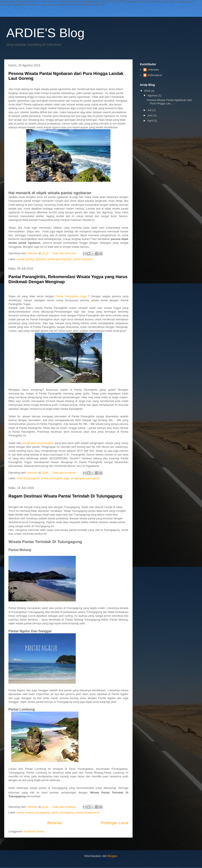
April (151, 121)
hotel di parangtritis (28, 478)
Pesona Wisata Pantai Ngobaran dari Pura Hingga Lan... (169, 102)
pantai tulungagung (63, 812)
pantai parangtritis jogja (55, 478)
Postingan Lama (115, 823)
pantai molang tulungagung (33, 812)
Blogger (112, 856)
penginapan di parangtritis (38, 443)
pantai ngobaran (83, 259)
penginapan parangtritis (85, 478)
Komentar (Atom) (34, 831)
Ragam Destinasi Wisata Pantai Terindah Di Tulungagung (65, 496)
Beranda (55, 823)
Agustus (153, 95)
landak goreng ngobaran (31, 259)
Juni (150, 115)
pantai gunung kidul (60, 259)
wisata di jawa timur (88, 812)
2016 (148, 91)
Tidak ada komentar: (65, 253)
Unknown (153, 70)
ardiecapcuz (155, 75)
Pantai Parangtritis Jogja (71, 296)
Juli (150, 110)
